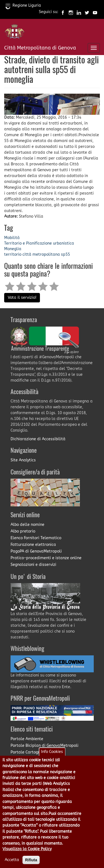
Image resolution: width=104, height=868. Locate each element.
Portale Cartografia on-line (36, 752)
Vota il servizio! (22, 298)
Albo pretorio (23, 531)
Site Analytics (23, 460)
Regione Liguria (23, 5)
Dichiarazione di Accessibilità (38, 439)
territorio (13, 254)
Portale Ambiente (27, 739)
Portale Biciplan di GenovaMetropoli (45, 746)
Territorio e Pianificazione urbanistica (39, 243)
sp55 (65, 254)
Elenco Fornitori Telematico (36, 538)
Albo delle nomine (27, 525)
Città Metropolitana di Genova (40, 48)
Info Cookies (52, 759)
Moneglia (13, 249)
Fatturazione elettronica (33, 545)
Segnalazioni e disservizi (33, 565)
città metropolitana (41, 254)
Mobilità (12, 238)
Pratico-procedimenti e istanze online (46, 558)
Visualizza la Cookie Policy (27, 856)
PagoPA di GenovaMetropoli (36, 551)
